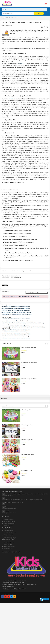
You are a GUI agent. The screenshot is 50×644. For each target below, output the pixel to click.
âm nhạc (11, 120)
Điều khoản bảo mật (8, 589)
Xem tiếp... (4, 356)
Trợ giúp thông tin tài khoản (10, 561)
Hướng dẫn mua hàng (9, 559)
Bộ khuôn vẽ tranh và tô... (28, 494)
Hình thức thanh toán (8, 566)
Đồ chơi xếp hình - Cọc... (27, 510)
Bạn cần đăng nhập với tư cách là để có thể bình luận (21, 336)
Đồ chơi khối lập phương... (28, 480)
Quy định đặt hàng (8, 584)
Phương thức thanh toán (9, 564)
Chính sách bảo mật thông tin (10, 577)
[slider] (24, 391)
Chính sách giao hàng (8, 571)
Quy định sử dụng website (9, 586)
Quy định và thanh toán (9, 582)
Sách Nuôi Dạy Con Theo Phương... (30, 403)
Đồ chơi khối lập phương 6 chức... (29, 419)
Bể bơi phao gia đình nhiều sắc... (29, 387)
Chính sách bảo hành (8, 575)
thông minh (21, 85)
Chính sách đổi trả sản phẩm (10, 573)
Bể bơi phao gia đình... (27, 450)
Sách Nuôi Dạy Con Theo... (28, 465)
